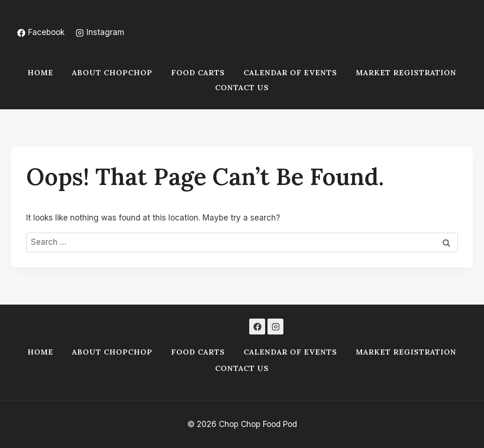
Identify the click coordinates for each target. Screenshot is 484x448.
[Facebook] (257, 327)
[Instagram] (275, 327)
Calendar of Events (290, 72)
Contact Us (242, 87)
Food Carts (198, 72)
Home (40, 72)
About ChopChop (112, 72)
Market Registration (406, 72)
